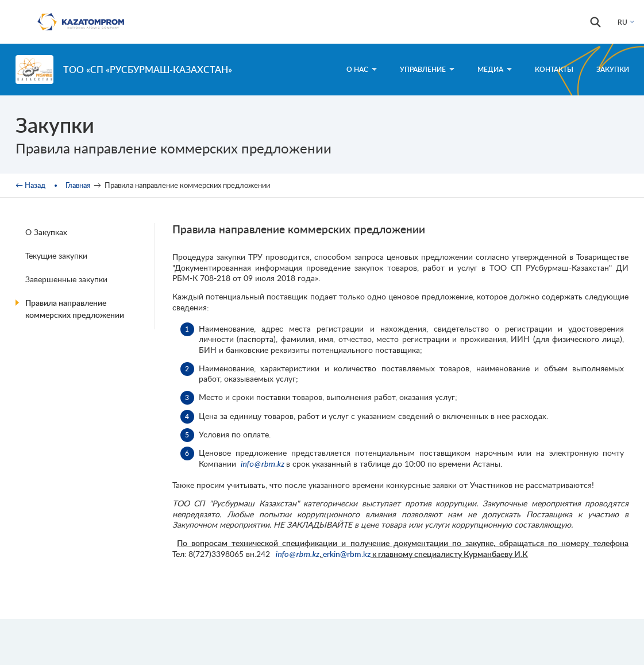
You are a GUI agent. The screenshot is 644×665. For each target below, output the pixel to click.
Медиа (495, 69)
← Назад (30, 185)
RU (622, 22)
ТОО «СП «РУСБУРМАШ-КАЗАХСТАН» (148, 69)
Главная (78, 185)
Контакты (554, 69)
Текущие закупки (56, 255)
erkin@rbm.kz (347, 554)
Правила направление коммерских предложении (75, 309)
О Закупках (46, 232)
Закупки (613, 69)
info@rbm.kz (263, 464)
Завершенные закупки (66, 279)
